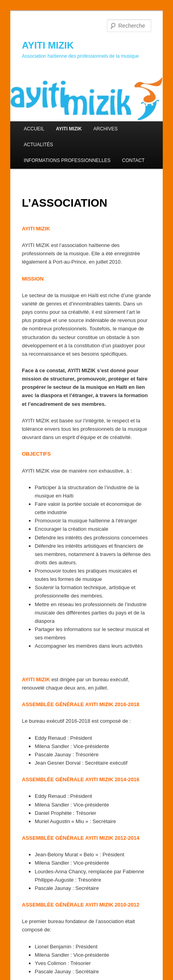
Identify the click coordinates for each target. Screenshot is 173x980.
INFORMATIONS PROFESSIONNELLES (67, 160)
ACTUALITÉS (38, 145)
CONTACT (133, 160)
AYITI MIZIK (48, 45)
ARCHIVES (106, 129)
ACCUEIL (34, 129)
